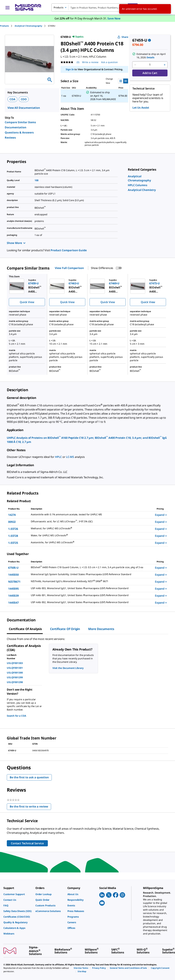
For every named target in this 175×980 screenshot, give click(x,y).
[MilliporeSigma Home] (28, 7)
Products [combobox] (59, 7)
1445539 (13, 596)
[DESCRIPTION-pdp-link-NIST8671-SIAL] (91, 581)
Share (123, 37)
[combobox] (95, 8)
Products (4, 26)
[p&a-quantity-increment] (165, 65)
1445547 (13, 603)
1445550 (13, 575)
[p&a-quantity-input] (150, 65)
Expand (161, 515)
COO (24, 99)
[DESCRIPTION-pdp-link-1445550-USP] (91, 574)
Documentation (16, 127)
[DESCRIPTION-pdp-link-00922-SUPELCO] (91, 522)
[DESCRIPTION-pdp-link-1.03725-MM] (91, 543)
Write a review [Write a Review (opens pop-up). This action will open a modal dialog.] (90, 62)
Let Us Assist (141, 108)
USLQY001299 (15, 677)
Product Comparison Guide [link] (69, 250)
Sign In (70, 69)
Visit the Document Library (68, 668)
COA (12, 99)
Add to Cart (150, 73)
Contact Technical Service (27, 843)
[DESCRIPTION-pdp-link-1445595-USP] (91, 588)
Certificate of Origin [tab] (65, 629)
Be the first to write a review (30, 807)
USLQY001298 (15, 682)
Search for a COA (17, 716)
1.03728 (13, 536)
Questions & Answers (19, 132)
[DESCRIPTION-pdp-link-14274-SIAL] (91, 514)
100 (37, 180)
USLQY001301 (15, 668)
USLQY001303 (15, 663)
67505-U (13, 568)
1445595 (13, 589)
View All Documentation (24, 108)
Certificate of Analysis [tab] (25, 629)
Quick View (27, 302)
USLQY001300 (15, 673)
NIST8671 (14, 582)
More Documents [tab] (101, 629)
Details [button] (150, 57)
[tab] (7, 26)
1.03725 (13, 543)
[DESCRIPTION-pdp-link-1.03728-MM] (91, 536)
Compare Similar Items (20, 122)
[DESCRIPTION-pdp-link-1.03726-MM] (91, 529)
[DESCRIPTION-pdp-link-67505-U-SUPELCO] (91, 567)
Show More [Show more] (16, 243)
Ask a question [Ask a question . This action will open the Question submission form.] (109, 62)
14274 (12, 515)
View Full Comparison (69, 268)
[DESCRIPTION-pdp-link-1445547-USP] (91, 602)
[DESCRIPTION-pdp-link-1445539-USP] (91, 595)
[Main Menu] (7, 8)
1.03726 (13, 529)
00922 (12, 522)
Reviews (10, 138)
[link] (138, 185)
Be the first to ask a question (29, 777)
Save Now (114, 18)
